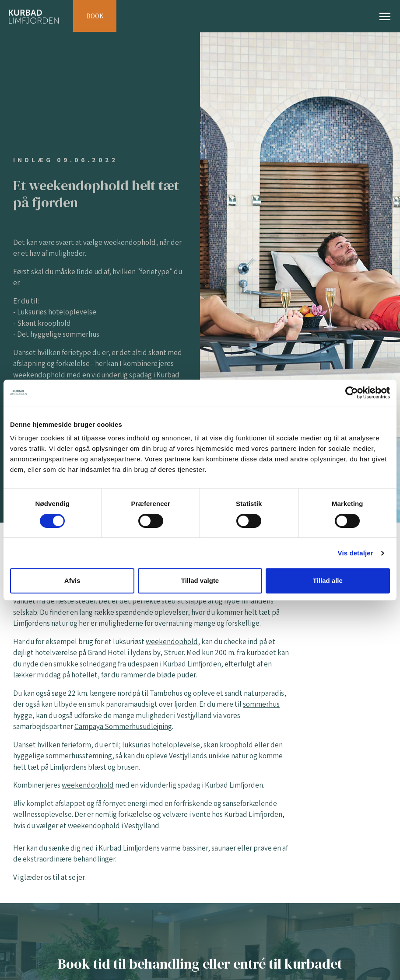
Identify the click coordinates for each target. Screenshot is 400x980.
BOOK (95, 16)
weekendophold (172, 642)
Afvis (72, 581)
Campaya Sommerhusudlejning (123, 726)
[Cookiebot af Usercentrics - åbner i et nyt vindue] (352, 393)
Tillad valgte (200, 581)
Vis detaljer (356, 553)
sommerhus (261, 704)
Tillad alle (328, 581)
